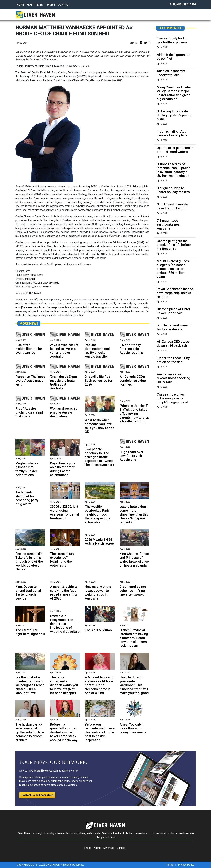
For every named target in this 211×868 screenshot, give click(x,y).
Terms (170, 865)
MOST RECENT (36, 5)
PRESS (51, 5)
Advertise (109, 848)
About (97, 848)
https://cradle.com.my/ (39, 287)
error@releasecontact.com (30, 307)
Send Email (29, 279)
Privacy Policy (186, 865)
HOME (20, 5)
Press (88, 848)
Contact (121, 848)
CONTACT (64, 5)
